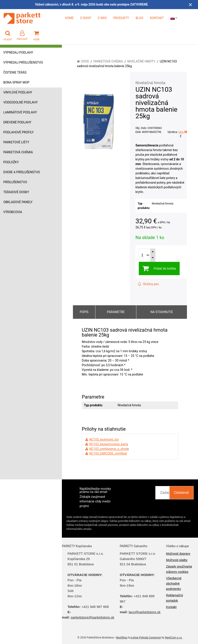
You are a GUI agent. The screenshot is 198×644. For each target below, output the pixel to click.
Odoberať (181, 493)
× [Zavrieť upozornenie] (190, 5)
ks (148, 255)
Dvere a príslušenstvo (22, 172)
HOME (69, 18)
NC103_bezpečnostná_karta (109, 444)
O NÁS (102, 18)
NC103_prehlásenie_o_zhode (109, 449)
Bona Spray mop (16, 82)
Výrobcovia (13, 212)
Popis (84, 312)
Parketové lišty (16, 142)
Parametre (116, 312)
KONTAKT (157, 18)
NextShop (122, 638)
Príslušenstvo (15, 182)
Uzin (183, 132)
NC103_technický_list (104, 440)
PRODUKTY (121, 18)
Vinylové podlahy (18, 92)
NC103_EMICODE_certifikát (108, 453)
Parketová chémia (18, 152)
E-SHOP (86, 18)
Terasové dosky (16, 192)
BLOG (140, 18)
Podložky (11, 162)
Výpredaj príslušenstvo (23, 62)
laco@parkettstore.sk (145, 612)
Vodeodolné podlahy (21, 102)
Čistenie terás (15, 72)
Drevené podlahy (17, 122)
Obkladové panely (18, 202)
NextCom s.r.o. (174, 638)
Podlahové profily (18, 132)
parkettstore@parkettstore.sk (92, 617)
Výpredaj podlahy (18, 53)
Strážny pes (148, 284)
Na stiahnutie (162, 312)
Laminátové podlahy (20, 112)
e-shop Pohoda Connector (146, 638)
